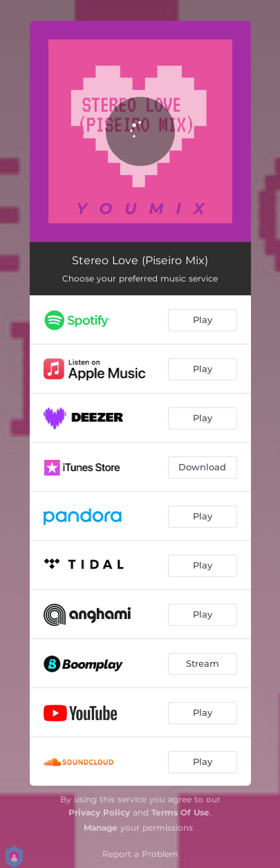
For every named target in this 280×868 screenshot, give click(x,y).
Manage (101, 828)
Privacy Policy (99, 812)
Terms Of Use (180, 812)
